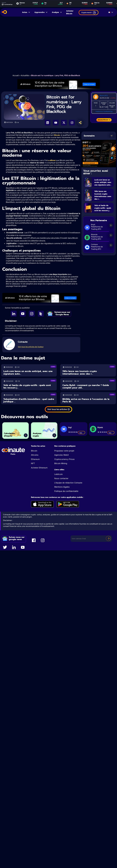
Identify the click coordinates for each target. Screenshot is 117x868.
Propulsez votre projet (64, 451)
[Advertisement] (27, 45)
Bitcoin (57, 135)
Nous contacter (61, 479)
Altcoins (35, 455)
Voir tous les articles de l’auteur (31, 347)
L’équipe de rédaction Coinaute (68, 483)
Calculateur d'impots (12, 434)
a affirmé (52, 160)
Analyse (57, 12)
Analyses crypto (39, 434)
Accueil (16, 75)
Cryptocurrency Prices (64, 459)
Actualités (25, 75)
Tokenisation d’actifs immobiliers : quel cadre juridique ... (29, 401)
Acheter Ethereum (39, 468)
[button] (112, 136)
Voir (82, 433)
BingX (70, 428)
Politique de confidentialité (66, 491)
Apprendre (41, 12)
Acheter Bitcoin (70, 12)
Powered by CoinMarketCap (104, 112)
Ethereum (35, 459)
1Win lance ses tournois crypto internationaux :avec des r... (80, 373)
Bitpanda (100, 428)
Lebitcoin (58, 474)
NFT (33, 464)
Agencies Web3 (61, 455)
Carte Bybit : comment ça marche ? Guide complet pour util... (86, 387)
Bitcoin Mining (61, 464)
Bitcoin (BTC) (104, 96)
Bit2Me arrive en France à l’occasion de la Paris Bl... (86, 401)
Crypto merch (89, 13)
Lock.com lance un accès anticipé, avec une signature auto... (103, 185)
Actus (26, 12)
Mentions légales (62, 487)
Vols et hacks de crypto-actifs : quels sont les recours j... (103, 214)
